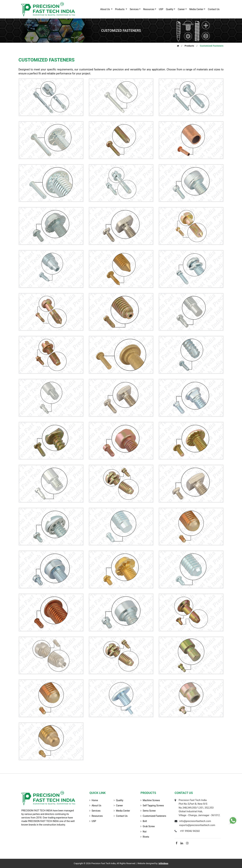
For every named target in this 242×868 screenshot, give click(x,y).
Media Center (196, 9)
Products (189, 46)
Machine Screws (151, 800)
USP (161, 9)
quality (170, 9)
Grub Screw (149, 826)
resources (149, 9)
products (120, 9)
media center (123, 811)
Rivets (146, 837)
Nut (145, 832)
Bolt (145, 821)
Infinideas (164, 863)
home (95, 800)
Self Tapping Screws (153, 806)
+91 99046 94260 (190, 831)
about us (105, 9)
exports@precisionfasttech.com (197, 825)
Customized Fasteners (154, 816)
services (134, 9)
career (181, 9)
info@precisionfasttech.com (195, 821)
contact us (214, 9)
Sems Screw (149, 811)
